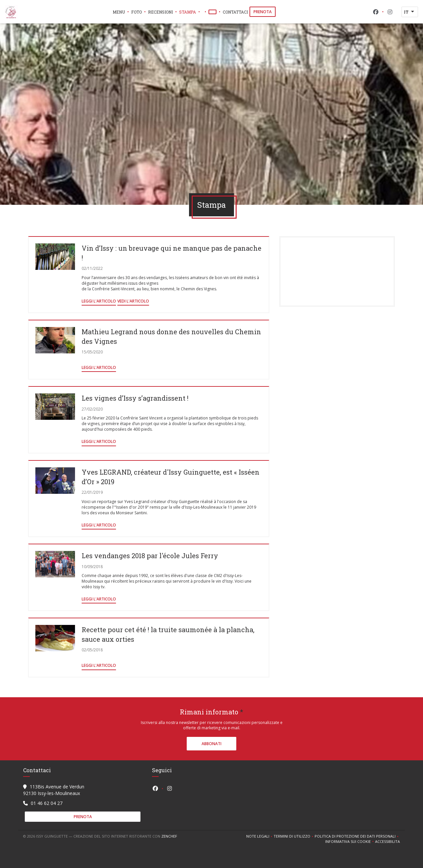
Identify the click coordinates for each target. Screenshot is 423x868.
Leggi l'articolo (99, 301)
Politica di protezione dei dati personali (357, 836)
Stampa (188, 12)
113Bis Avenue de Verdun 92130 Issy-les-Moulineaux (54, 790)
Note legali (260, 836)
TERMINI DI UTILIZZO (294, 836)
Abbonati (211, 744)
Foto (136, 12)
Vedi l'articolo (133, 301)
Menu (119, 12)
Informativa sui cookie (350, 842)
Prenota (263, 12)
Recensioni (160, 12)
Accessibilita (387, 842)
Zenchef (169, 836)
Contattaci (235, 12)
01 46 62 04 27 (47, 803)
